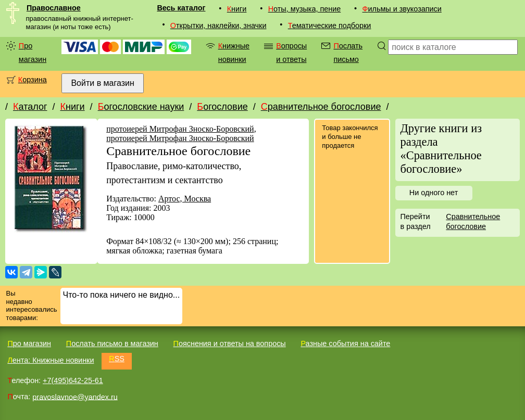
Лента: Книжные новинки (51, 360)
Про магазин (33, 53)
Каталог (30, 107)
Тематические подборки (330, 26)
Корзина (33, 80)
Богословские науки (141, 107)
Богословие (222, 107)
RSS (117, 359)
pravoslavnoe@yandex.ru (75, 397)
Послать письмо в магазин (112, 343)
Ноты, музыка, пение (305, 9)
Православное (54, 8)
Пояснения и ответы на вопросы (230, 343)
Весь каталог (181, 8)
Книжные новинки (234, 53)
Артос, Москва (185, 199)
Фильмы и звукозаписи (402, 9)
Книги (237, 9)
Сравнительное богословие (321, 107)
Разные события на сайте (345, 343)
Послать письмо (348, 53)
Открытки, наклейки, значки (218, 26)
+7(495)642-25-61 (73, 380)
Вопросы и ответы (291, 53)
